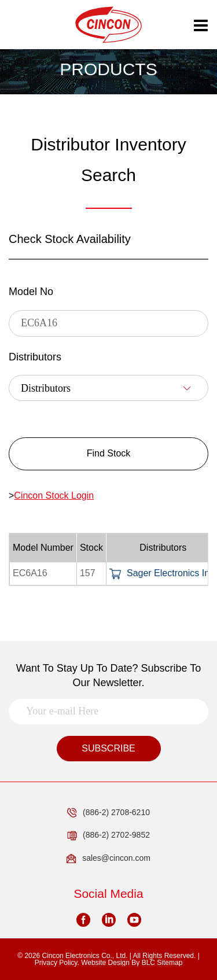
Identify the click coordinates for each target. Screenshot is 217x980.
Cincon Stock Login (54, 495)
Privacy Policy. (57, 963)
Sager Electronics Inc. (163, 573)
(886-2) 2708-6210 (108, 813)
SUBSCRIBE (108, 748)
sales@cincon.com (108, 859)
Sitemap (170, 963)
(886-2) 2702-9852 (108, 835)
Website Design (105, 963)
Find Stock (109, 453)
